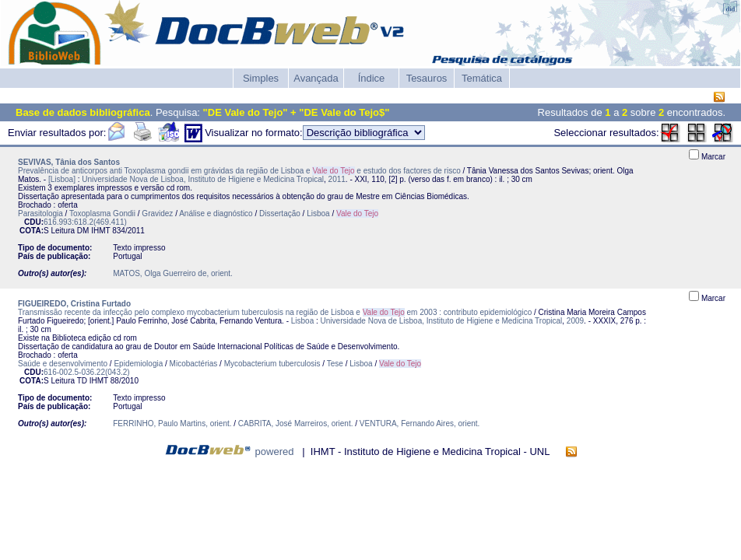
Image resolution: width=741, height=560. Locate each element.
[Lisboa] (62, 179)
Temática (482, 78)
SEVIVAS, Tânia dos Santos (69, 162)
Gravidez (157, 213)
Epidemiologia (138, 364)
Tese (335, 364)
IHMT (100, 231)
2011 (337, 179)
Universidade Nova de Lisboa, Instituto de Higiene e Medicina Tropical (203, 179)
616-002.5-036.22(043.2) (87, 372)
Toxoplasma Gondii (102, 213)
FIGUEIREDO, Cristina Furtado (74, 304)
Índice (372, 78)
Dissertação (280, 213)
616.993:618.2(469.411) (85, 222)
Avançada (316, 78)
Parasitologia (40, 213)
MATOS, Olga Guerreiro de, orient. (173, 273)
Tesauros (427, 78)
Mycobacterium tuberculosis (272, 364)
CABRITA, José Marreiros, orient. (296, 423)
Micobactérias (194, 364)
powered (275, 451)
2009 (575, 321)
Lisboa (318, 213)
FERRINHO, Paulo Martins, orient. (172, 423)
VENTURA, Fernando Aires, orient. (420, 423)
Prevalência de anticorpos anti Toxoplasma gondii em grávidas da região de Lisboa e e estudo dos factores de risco (239, 171)
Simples (261, 78)
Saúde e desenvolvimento (63, 364)
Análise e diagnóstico (216, 213)
